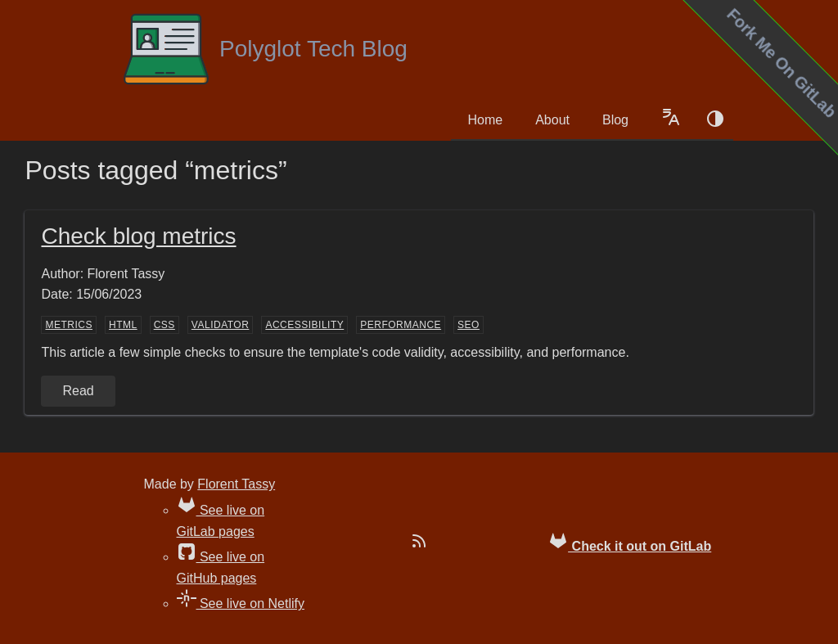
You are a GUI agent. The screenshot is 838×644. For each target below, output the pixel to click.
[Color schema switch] (715, 120)
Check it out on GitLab (630, 542)
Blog (615, 120)
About (552, 120)
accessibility (304, 325)
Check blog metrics (138, 236)
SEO (469, 325)
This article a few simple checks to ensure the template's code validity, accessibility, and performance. (335, 352)
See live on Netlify (241, 603)
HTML (123, 325)
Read (78, 391)
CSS (164, 325)
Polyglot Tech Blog (264, 49)
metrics (69, 325)
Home (485, 120)
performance (401, 325)
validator (221, 325)
